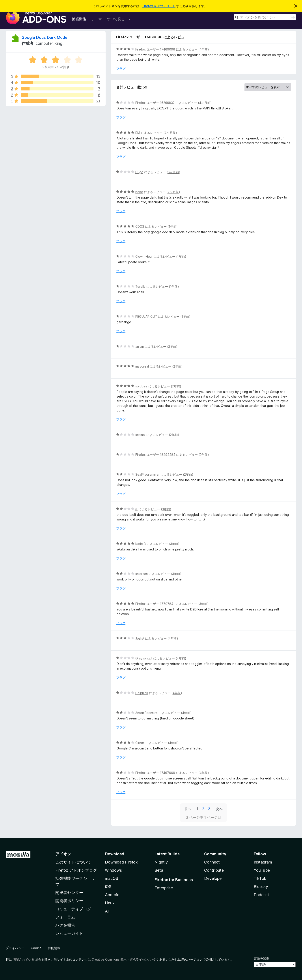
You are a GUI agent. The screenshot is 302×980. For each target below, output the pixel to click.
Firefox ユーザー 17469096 (155, 49)
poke (139, 192)
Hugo (139, 172)
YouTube (262, 870)
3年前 (166, 509)
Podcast (261, 895)
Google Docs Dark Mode (45, 37)
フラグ (121, 69)
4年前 (204, 49)
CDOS (140, 226)
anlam (140, 346)
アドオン (63, 854)
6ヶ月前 (173, 172)
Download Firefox (121, 862)
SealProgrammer (147, 474)
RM (138, 133)
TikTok (260, 878)
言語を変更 (261, 958)
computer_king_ (50, 43)
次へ (219, 809)
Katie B (141, 544)
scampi (140, 435)
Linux (110, 903)
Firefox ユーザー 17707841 (155, 604)
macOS (112, 878)
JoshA (140, 638)
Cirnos (140, 743)
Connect (212, 862)
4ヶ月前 (205, 103)
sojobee (141, 386)
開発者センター (69, 893)
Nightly (161, 862)
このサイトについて (73, 862)
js (136, 509)
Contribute (214, 870)
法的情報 (54, 948)
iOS (108, 887)
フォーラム (65, 917)
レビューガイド (69, 933)
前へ (188, 809)
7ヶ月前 (173, 192)
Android (112, 895)
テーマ (97, 19)
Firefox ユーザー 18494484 (155, 455)
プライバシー (15, 948)
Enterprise (164, 888)
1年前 (172, 226)
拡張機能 (79, 19)
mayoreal (142, 366)
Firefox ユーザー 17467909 (155, 773)
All (107, 911)
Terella (140, 286)
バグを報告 (65, 925)
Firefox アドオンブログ (76, 870)
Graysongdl (144, 658)
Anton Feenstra (146, 713)
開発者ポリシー (69, 901)
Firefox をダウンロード (159, 6)
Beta (159, 870)
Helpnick (142, 693)
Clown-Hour (144, 256)
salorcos (142, 574)
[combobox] (265, 17)
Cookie (36, 948)
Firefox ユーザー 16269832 (155, 103)
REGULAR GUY (146, 316)
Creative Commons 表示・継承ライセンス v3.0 (125, 959)
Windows (113, 870)
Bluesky (261, 887)
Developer (213, 878)
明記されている (24, 959)
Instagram (263, 862)
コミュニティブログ (73, 909)
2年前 (172, 346)
